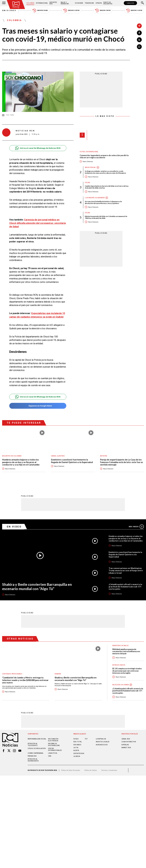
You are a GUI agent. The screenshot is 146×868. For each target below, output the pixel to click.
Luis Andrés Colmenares (95, 198)
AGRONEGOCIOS (102, 740)
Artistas (104, 451)
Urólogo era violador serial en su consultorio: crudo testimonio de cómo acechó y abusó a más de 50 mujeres (105, 172)
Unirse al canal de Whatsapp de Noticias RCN (38, 148)
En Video (14, 522)
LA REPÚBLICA (101, 734)
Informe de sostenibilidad (54, 740)
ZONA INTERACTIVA (129, 737)
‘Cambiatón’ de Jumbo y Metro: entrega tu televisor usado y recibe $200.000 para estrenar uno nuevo (25, 675)
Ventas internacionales (55, 745)
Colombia (30, 3)
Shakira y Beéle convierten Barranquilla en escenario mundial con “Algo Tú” (37, 582)
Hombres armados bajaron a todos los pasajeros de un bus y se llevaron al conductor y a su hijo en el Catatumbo (21, 457)
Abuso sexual (90, 167)
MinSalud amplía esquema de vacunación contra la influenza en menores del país (126, 647)
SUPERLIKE (125, 740)
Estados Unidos (119, 660)
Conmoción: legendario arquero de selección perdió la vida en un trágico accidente (104, 157)
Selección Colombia (121, 680)
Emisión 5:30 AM (40, 11)
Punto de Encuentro (108, 3)
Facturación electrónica (53, 735)
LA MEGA (77, 751)
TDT (86, 734)
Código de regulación (37, 744)
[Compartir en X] (139, 40)
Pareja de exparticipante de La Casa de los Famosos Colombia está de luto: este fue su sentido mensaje (121, 457)
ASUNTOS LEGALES (103, 737)
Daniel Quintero (58, 451)
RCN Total (78, 737)
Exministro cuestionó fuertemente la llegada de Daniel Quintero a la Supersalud (72, 456)
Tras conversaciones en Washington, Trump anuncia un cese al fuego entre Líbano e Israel (126, 566)
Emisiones (9, 11)
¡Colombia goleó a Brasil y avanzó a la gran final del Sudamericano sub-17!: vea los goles (125, 582)
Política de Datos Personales (71, 765)
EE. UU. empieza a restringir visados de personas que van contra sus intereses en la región (127, 666)
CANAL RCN (130, 3)
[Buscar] (142, 3)
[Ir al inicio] (16, 5)
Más (136, 522)
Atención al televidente (33, 740)
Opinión (99, 3)
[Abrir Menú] (4, 3)
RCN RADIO (77, 740)
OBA (50, 751)
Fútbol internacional (89, 152)
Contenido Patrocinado (12, 669)
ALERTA (76, 746)
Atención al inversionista (33, 755)
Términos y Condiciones (109, 765)
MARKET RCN (126, 743)
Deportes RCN (53, 3)
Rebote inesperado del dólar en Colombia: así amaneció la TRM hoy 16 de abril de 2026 (106, 217)
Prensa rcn (32, 751)
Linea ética (53, 748)
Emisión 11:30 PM (134, 11)
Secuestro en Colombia (12, 451)
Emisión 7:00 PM (103, 11)
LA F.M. (76, 743)
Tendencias (89, 3)
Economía (79, 3)
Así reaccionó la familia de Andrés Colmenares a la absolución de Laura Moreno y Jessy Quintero (103, 202)
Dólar (87, 183)
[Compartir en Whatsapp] (139, 47)
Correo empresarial (36, 748)
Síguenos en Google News (38, 401)
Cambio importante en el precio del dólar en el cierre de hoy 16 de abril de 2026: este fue (107, 187)
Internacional (42, 3)
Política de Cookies (91, 765)
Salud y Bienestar (65, 3)
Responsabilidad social (37, 734)
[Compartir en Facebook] (139, 33)
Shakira (58, 669)
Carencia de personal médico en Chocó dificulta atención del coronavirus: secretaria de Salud (37, 223)
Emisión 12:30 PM (71, 11)
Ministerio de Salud (120, 641)
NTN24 (76, 734)
